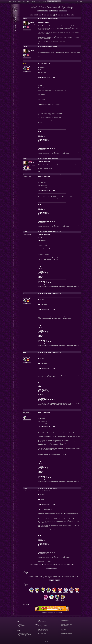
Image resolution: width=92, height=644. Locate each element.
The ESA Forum (38, 7)
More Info (34, 1)
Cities (14, 1)
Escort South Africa (27, 640)
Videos (24, 1)
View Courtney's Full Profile (49, 78)
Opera (60, 641)
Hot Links (64, 629)
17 (65, 15)
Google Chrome (49, 641)
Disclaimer (64, 631)
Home (10, 1)
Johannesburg (22, 626)
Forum (28, 1)
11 (48, 15)
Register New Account (42, 622)
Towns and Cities (23, 628)
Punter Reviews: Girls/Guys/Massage (59, 7)
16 (62, 15)
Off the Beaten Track (42, 633)
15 (59, 15)
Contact (44, 1)
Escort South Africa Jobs (67, 633)
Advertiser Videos (65, 620)
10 (45, 15)
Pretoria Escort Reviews (24, 636)
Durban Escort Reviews (24, 633)
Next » (68, 15)
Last (72, 15)
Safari (53, 641)
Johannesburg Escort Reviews (25, 635)
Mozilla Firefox (56, 641)
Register (81, 1)
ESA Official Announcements (43, 632)
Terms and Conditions (66, 632)
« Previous (36, 15)
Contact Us (62, 636)
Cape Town (21, 623)
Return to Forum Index (42, 11)
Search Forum (63, 11)
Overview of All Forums (42, 626)
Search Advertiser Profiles (67, 624)
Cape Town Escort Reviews (25, 632)
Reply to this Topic (53, 11)
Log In (58, 580)
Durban (21, 624)
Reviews (19, 1)
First (31, 15)
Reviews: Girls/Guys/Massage (43, 629)
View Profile (27, 30)
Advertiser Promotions (42, 628)
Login (77, 1)
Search (39, 1)
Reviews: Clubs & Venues (43, 631)
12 (51, 15)
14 (56, 15)
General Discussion (41, 627)
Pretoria (21, 627)
